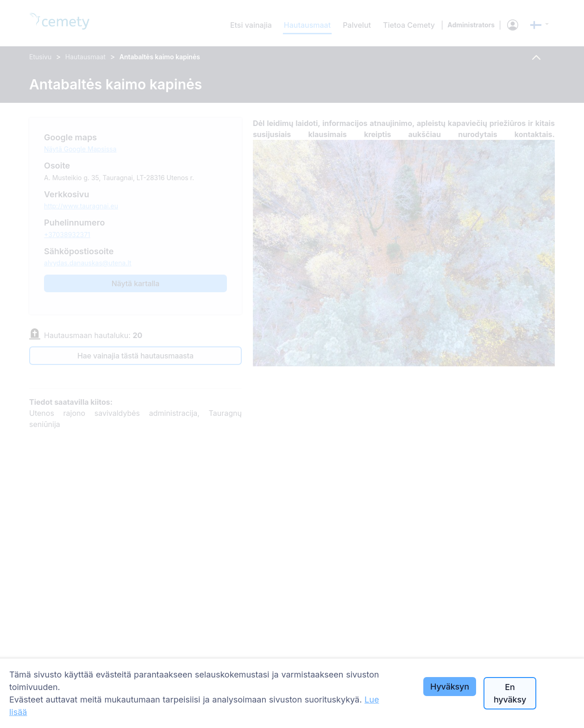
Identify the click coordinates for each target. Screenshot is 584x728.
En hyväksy (510, 693)
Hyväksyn (450, 687)
